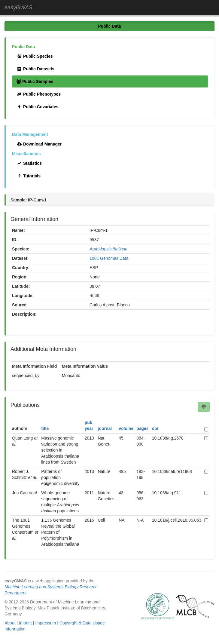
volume (126, 428)
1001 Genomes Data (109, 258)
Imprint (25, 623)
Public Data (109, 26)
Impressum (46, 623)
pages (142, 428)
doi (155, 428)
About (10, 623)
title (45, 428)
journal (105, 428)
